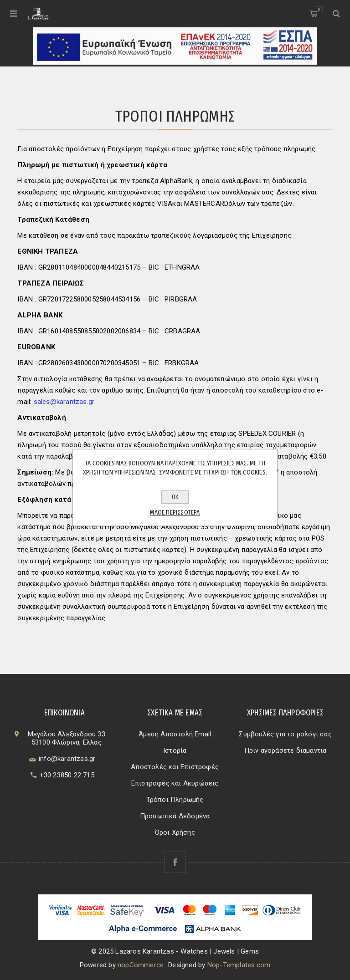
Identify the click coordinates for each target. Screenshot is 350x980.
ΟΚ (175, 497)
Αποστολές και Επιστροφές (175, 767)
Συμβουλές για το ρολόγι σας (285, 734)
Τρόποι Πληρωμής (175, 800)
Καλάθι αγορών (319, 10)
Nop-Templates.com (239, 965)
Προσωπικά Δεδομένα (175, 816)
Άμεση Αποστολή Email (175, 734)
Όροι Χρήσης (175, 832)
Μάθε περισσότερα (175, 512)
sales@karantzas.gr (64, 402)
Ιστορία (175, 750)
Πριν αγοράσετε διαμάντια (286, 750)
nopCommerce (141, 965)
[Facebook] (175, 862)
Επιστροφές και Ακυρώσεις (175, 783)
